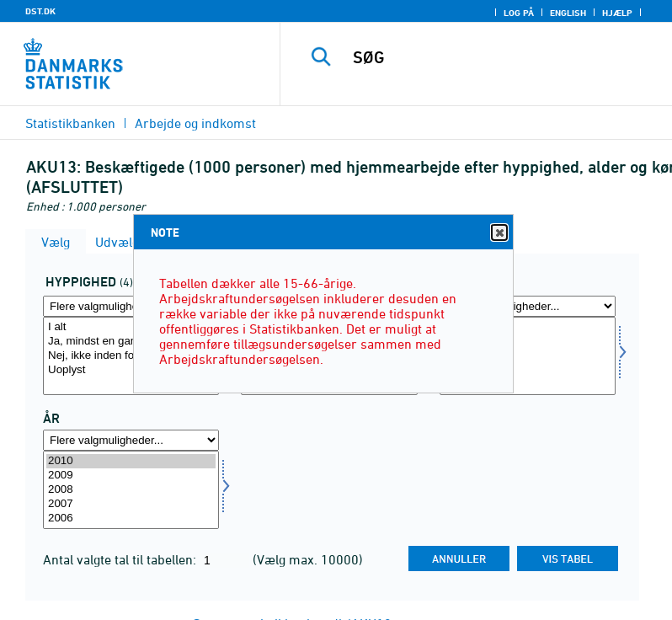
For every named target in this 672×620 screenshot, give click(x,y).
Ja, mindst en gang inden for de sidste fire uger (131, 342)
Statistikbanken (70, 123)
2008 (131, 490)
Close (499, 233)
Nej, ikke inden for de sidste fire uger (131, 356)
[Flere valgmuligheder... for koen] (528, 306)
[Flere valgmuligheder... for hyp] (131, 306)
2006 (131, 518)
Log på (519, 13)
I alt (131, 327)
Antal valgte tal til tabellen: (121, 559)
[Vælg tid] (131, 490)
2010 (131, 461)
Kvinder (528, 356)
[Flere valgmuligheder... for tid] (131, 440)
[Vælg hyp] (131, 356)
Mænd (528, 342)
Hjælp (617, 13)
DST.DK (40, 11)
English (568, 13)
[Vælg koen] (528, 356)
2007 (131, 504)
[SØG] (501, 57)
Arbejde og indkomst (195, 123)
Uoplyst (131, 370)
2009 (131, 476)
